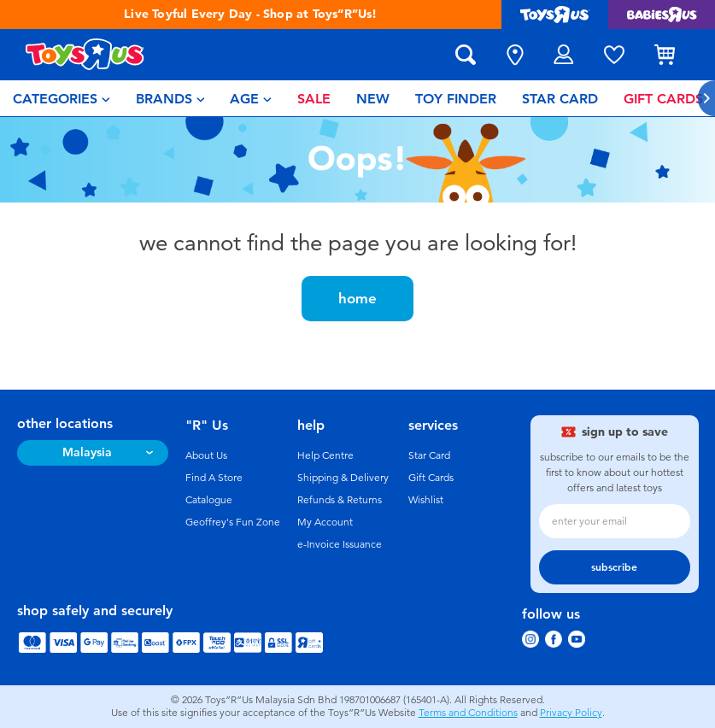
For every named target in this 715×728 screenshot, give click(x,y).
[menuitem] (62, 98)
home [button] (357, 298)
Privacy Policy (571, 713)
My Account (325, 522)
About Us (206, 455)
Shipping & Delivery (343, 478)
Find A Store (214, 478)
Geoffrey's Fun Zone (233, 522)
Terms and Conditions (468, 713)
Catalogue (209, 500)
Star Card (429, 455)
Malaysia (87, 452)
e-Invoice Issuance (340, 544)
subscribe (614, 567)
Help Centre (325, 455)
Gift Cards (431, 478)
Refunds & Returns (340, 500)
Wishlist (426, 500)
